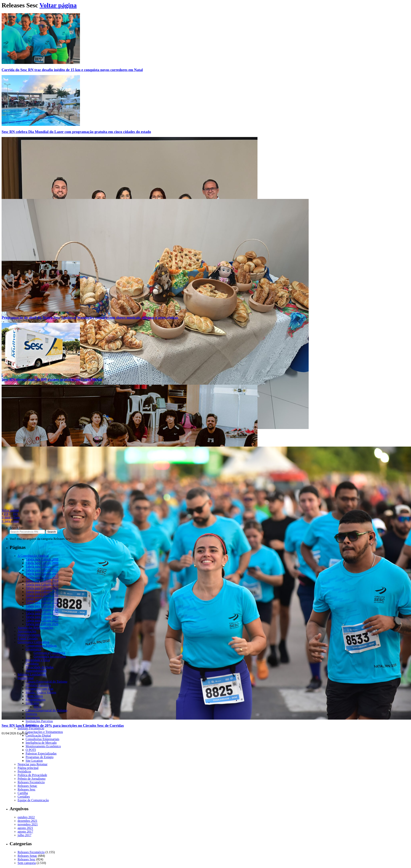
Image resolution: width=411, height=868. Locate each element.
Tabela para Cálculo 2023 (42, 613)
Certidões (24, 797)
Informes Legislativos (32, 674)
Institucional (26, 678)
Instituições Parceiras (39, 721)
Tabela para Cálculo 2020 (42, 602)
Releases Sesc (26, 789)
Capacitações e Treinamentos (44, 732)
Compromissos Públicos (41, 646)
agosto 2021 (25, 828)
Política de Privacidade (32, 775)
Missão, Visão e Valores (41, 692)
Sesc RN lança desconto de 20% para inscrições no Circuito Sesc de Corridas (63, 725)
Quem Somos (34, 696)
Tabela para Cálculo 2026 (42, 624)
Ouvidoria (32, 664)
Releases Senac (27, 786)
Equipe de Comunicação (33, 800)
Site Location (34, 761)
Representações (36, 700)
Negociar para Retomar (32, 764)
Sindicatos (32, 703)
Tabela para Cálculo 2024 (42, 617)
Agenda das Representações (35, 628)
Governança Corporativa (33, 642)
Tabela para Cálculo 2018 (42, 595)
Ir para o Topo (11, 517)
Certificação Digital (38, 735)
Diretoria (31, 714)
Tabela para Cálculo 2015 (42, 584)
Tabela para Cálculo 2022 (42, 610)
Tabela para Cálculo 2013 (42, 577)
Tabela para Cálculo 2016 (42, 588)
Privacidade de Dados (40, 667)
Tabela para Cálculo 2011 (42, 570)
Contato (31, 725)
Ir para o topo (10, 521)
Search (52, 532)
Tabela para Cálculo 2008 (42, 559)
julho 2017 (24, 835)
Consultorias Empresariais (42, 739)
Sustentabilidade (36, 671)
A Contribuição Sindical (33, 556)
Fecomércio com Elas (39, 689)
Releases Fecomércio (31, 782)
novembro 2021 (28, 824)
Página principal (28, 768)
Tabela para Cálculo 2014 (42, 581)
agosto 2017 (25, 832)
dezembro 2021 (27, 821)
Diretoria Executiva (38, 685)
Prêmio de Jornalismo (32, 779)
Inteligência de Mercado (41, 743)
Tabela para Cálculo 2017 (42, 592)
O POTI (31, 750)
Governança (33, 649)
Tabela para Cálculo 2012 (42, 574)
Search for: (17, 528)
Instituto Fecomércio (31, 728)
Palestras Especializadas (41, 753)
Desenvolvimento (29, 635)
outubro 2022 (26, 817)
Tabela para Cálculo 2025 (42, 620)
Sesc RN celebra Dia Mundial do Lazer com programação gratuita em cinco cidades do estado (76, 132)
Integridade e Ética (38, 660)
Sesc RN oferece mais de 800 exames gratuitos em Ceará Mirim (52, 379)
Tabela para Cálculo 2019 (42, 599)
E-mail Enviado (28, 638)
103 (15, 514)
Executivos (33, 718)
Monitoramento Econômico (43, 746)
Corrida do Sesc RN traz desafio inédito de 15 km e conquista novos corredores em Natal (72, 70)
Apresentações (27, 631)
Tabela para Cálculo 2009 (42, 563)
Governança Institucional (50, 656)
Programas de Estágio (40, 757)
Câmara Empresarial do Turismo (46, 682)
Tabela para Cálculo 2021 (42, 606)
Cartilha (23, 793)
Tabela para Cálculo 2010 (42, 567)
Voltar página (58, 5)
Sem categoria (27, 863)
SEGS (37, 707)
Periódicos (24, 771)
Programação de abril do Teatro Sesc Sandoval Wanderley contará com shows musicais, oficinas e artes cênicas (90, 317)
